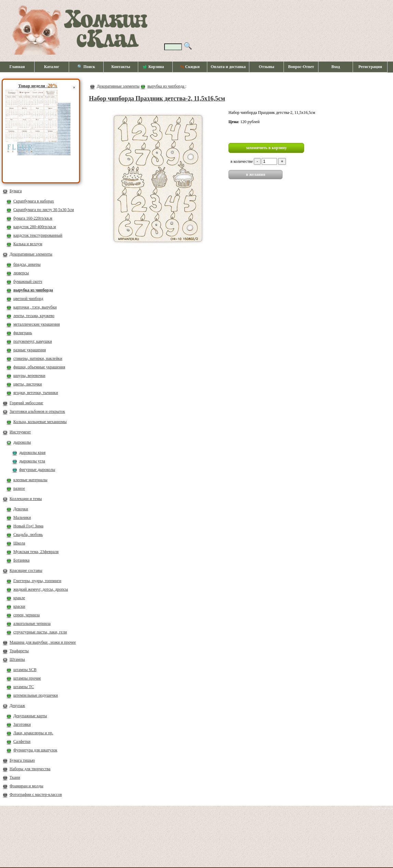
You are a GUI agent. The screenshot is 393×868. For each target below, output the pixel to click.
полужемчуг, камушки (33, 341)
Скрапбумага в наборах (34, 201)
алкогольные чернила (32, 623)
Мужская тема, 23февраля (36, 552)
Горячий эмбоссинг (27, 403)
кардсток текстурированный (38, 235)
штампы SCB (25, 670)
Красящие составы (26, 570)
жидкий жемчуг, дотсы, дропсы (41, 589)
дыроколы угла (32, 461)
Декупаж (17, 706)
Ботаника (21, 560)
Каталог (52, 67)
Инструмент (20, 432)
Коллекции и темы (26, 499)
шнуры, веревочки (29, 376)
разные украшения (30, 350)
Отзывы (267, 67)
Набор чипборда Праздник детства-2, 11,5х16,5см (157, 98)
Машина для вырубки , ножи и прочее (43, 642)
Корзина (154, 67)
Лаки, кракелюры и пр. (33, 733)
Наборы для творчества (30, 769)
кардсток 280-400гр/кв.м (35, 227)
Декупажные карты (30, 716)
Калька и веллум (28, 244)
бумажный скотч (28, 281)
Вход (336, 67)
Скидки (190, 67)
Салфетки (22, 741)
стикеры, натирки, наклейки (38, 358)
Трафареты (19, 651)
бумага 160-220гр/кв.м (33, 218)
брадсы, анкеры (27, 264)
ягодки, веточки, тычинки (36, 393)
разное (19, 488)
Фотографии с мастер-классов (36, 794)
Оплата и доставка (228, 67)
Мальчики (22, 517)
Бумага (16, 191)
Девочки (21, 509)
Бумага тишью (22, 760)
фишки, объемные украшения (39, 367)
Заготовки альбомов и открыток (37, 411)
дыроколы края (32, 452)
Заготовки (22, 724)
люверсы (21, 273)
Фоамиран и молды (27, 786)
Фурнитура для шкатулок (35, 750)
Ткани (15, 777)
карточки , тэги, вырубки (35, 307)
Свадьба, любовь (28, 535)
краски (19, 606)
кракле (19, 598)
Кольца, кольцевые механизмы (40, 422)
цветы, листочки (28, 384)
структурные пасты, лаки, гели (40, 632)
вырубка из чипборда (33, 290)
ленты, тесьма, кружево (34, 316)
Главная (17, 67)
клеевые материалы (30, 480)
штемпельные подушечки (36, 695)
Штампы (17, 659)
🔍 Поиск (86, 67)
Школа (19, 543)
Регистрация (370, 67)
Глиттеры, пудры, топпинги (37, 581)
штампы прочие (27, 678)
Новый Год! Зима (28, 526)
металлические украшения (37, 324)
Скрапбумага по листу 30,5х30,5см (44, 210)
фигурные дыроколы (37, 470)
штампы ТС (24, 687)
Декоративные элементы (31, 254)
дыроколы (22, 442)
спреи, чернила (27, 615)
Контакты (121, 67)
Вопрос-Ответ (301, 67)
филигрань (23, 333)
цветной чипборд (28, 299)
